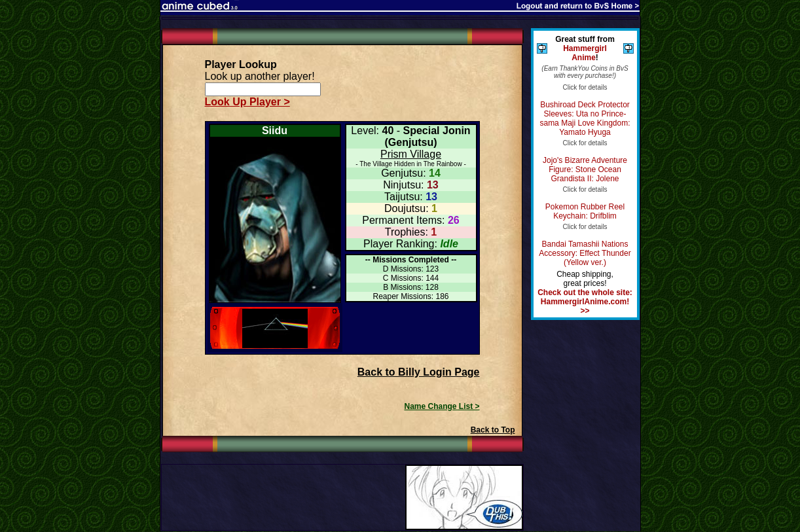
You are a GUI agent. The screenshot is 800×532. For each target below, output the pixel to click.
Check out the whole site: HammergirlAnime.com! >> (585, 302)
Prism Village (411, 154)
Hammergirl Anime (585, 53)
